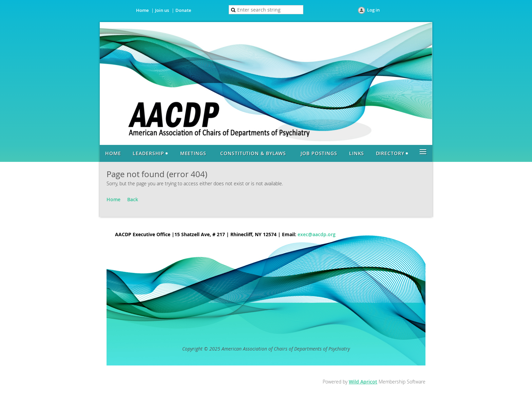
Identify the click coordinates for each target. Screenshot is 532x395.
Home (142, 10)
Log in (373, 10)
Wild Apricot (363, 382)
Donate (183, 10)
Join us (162, 10)
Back (133, 199)
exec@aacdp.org (317, 234)
